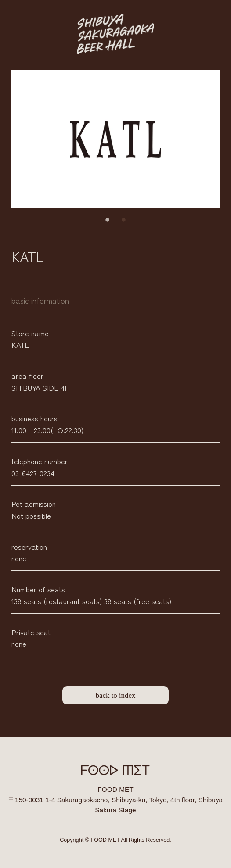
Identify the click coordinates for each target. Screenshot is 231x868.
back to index (116, 695)
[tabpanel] (116, 139)
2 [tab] (123, 220)
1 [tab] (108, 220)
